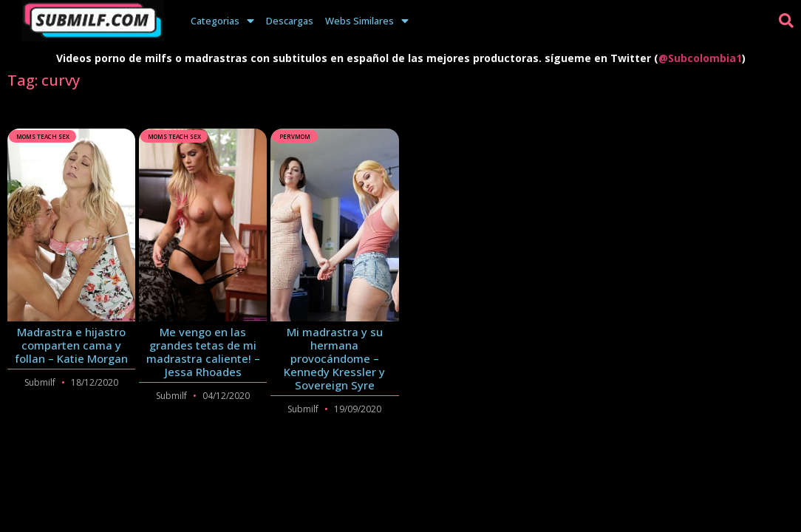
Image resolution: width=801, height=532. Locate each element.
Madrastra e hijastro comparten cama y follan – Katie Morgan (71, 345)
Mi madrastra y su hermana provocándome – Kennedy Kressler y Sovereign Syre (334, 358)
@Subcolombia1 (700, 58)
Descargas (290, 21)
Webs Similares (367, 21)
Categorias (222, 21)
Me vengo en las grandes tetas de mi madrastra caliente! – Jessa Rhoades (203, 352)
